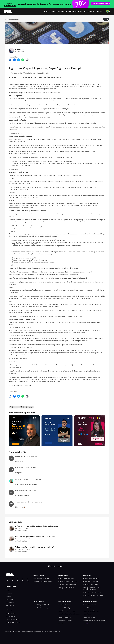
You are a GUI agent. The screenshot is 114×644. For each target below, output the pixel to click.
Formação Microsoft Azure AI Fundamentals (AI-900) (92, 589)
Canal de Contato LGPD (13, 622)
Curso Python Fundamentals (67, 611)
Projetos (64, 12)
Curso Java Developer (65, 605)
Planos (81, 12)
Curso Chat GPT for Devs (91, 582)
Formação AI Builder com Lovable (93, 595)
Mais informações (57, 566)
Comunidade (73, 12)
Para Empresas (89, 12)
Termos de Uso (10, 616)
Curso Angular (87, 614)
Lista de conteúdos (12, 19)
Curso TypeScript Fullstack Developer (69, 614)
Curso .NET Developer (65, 608)
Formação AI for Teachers (66, 588)
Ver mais (61, 623)
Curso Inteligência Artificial (41, 579)
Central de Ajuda (10, 613)
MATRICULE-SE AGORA (101, 4)
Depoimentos (10, 605)
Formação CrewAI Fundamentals (43, 582)
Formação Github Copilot (91, 585)
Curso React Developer (90, 617)
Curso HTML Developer (90, 605)
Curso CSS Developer (90, 608)
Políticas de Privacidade (12, 619)
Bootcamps (56, 12)
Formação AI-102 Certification (92, 592)
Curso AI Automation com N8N (67, 582)
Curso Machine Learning (40, 608)
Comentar (29, 407)
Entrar (99, 12)
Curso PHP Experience (65, 617)
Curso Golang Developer (66, 620)
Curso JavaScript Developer (91, 611)
